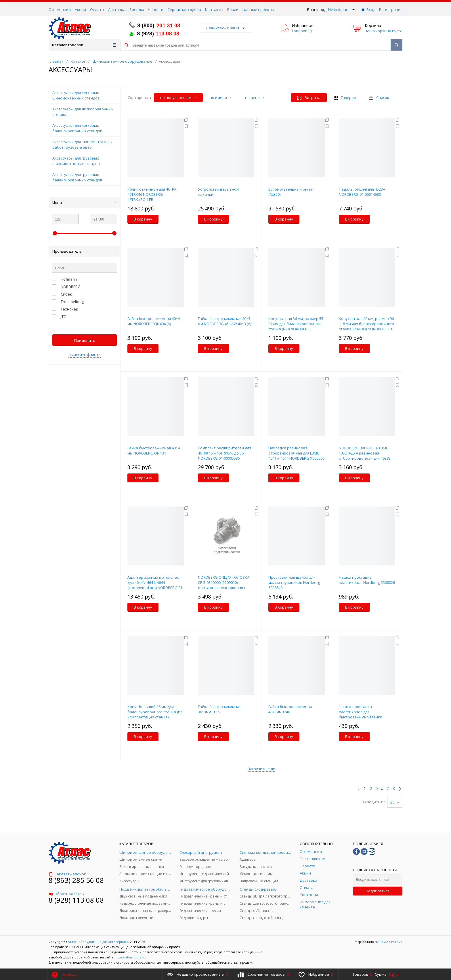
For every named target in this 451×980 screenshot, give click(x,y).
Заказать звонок (67, 874)
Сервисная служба (184, 9)
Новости (156, 9)
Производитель (85, 251)
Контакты (214, 9)
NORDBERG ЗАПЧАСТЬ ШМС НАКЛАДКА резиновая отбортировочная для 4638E (365, 453)
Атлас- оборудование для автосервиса (98, 942)
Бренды (137, 9)
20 (395, 802)
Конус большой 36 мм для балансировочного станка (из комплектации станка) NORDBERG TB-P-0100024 (155, 714)
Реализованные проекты (251, 9)
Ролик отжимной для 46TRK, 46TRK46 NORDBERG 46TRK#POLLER (152, 194)
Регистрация (391, 9)
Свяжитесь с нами (225, 28)
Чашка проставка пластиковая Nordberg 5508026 (367, 580)
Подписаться (378, 891)
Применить (85, 340)
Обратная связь (66, 894)
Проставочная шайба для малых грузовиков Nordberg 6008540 (294, 582)
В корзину (143, 219)
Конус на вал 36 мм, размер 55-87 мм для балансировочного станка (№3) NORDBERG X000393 (296, 326)
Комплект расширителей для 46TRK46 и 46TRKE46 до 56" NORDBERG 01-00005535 (224, 453)
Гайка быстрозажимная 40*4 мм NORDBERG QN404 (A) (154, 321)
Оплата (97, 9)
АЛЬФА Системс (389, 942)
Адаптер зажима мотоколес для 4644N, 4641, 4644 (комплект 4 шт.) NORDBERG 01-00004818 (155, 585)
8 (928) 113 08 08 (76, 900)
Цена (85, 202)
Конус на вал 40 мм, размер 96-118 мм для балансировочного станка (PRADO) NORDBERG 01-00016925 (367, 326)
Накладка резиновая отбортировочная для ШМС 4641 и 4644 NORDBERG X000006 (296, 453)
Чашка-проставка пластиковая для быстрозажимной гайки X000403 (361, 714)
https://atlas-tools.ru (130, 957)
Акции (80, 9)
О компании (60, 9)
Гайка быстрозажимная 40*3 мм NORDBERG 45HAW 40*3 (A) (224, 321)
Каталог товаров (84, 45)
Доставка (117, 9)
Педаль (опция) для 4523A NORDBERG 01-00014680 (362, 192)
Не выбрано (341, 9)
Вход (371, 9)
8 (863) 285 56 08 (76, 880)
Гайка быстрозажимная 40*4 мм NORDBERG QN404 (154, 450)
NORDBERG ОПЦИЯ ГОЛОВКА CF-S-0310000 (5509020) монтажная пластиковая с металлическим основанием (224, 585)
